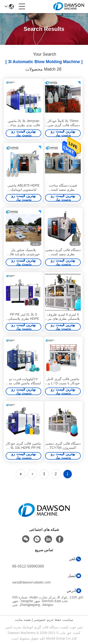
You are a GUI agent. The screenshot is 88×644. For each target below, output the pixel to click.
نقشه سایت (23, 620)
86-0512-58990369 (28, 566)
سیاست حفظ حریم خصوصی (53, 620)
